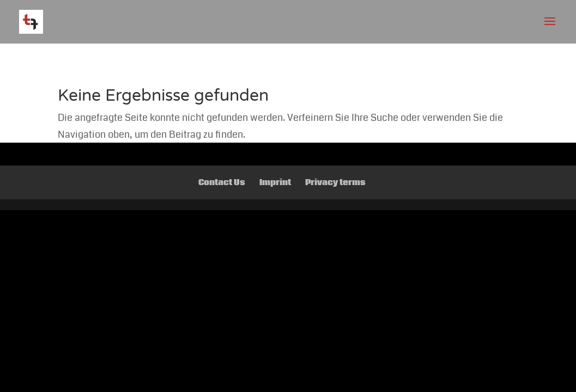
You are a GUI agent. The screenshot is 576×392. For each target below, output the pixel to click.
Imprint (275, 182)
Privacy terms (335, 182)
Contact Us (222, 182)
